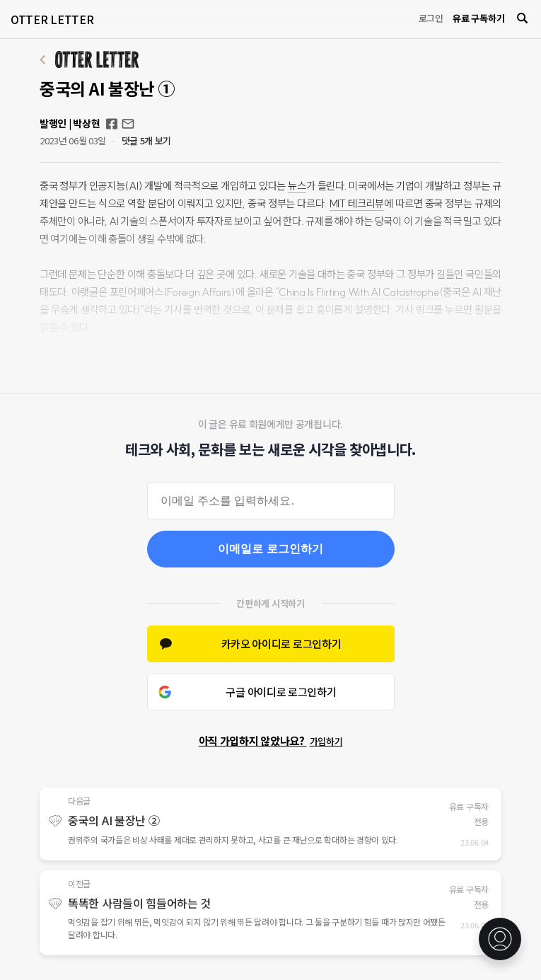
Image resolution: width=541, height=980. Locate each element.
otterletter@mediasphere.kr (128, 124)
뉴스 (297, 186)
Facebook (112, 124)
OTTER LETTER (52, 19)
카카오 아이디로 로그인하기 (281, 644)
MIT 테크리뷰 (357, 203)
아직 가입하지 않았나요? (271, 740)
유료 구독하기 (478, 18)
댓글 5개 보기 (147, 140)
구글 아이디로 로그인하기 (281, 692)
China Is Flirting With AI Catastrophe (359, 292)
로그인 (431, 18)
